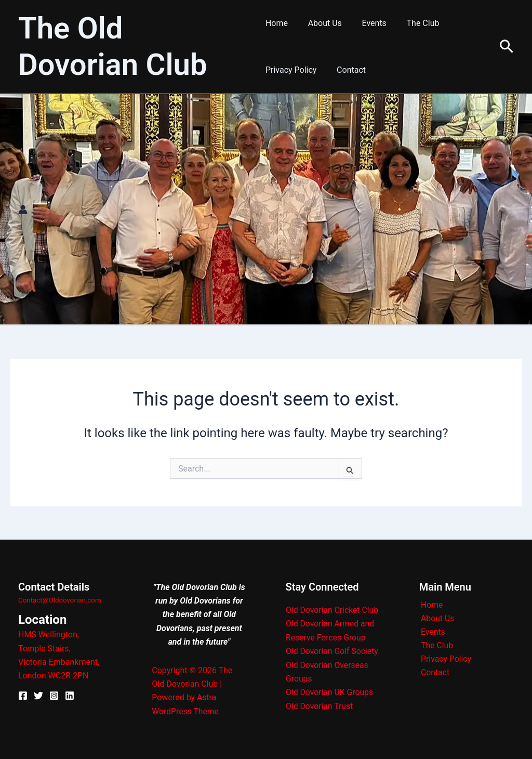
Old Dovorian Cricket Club (333, 610)
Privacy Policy (291, 70)
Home (277, 23)
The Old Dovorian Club (113, 46)
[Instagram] (54, 696)
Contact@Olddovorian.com (60, 600)
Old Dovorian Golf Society (333, 651)
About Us (321, 23)
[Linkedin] (70, 696)
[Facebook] (23, 696)
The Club (413, 23)
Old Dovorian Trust (320, 706)
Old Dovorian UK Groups (330, 692)
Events (367, 23)
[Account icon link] (23, 210)
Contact (348, 70)
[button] (507, 47)
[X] (38, 696)
